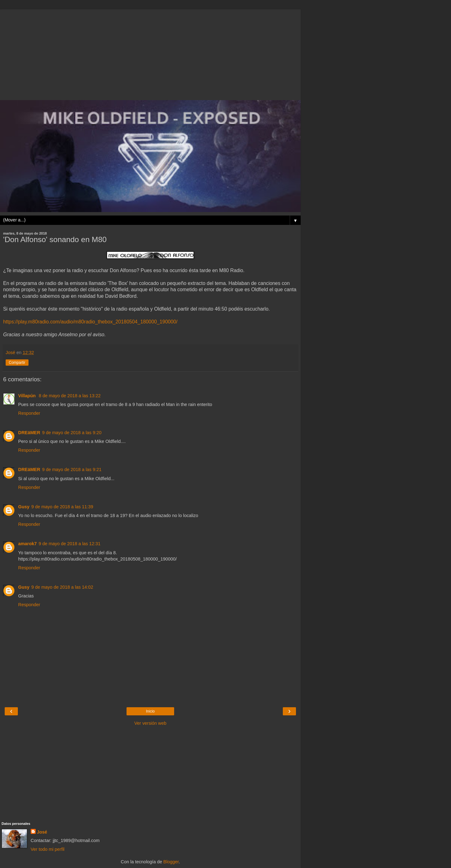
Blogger (171, 862)
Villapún (28, 396)
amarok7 (27, 544)
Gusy (24, 507)
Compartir (17, 363)
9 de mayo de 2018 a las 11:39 (62, 507)
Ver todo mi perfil (48, 849)
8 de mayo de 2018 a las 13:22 (70, 396)
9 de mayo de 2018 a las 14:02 (62, 587)
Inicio (150, 711)
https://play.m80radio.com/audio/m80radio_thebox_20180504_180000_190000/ (90, 322)
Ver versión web (150, 723)
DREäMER (29, 433)
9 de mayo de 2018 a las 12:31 (70, 544)
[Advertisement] (150, 53)
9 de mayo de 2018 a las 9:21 (72, 470)
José (42, 832)
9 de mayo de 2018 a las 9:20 (72, 433)
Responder (29, 413)
